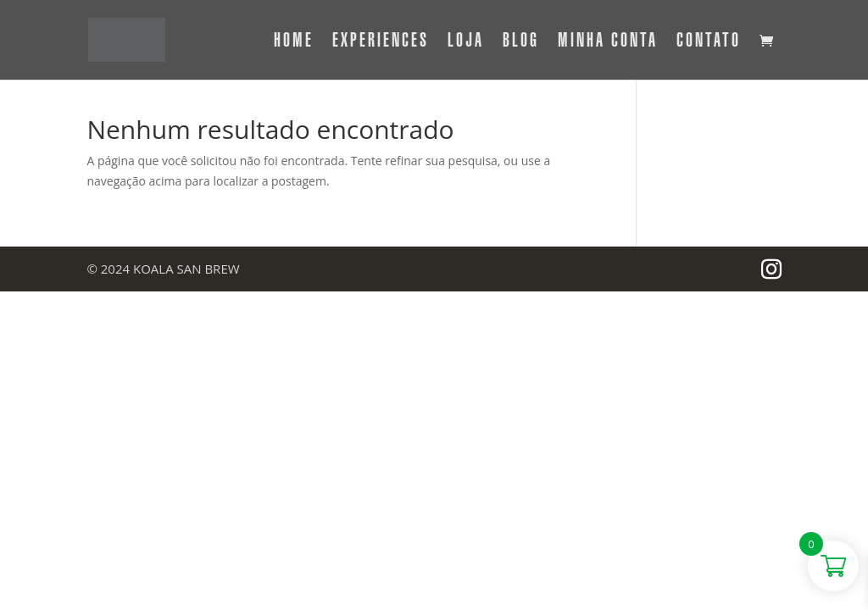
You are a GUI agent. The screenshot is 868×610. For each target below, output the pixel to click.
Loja (466, 42)
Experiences (381, 42)
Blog (521, 42)
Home (294, 42)
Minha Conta (608, 42)
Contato (709, 42)
